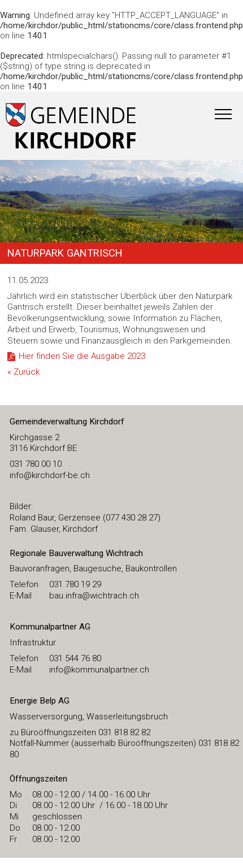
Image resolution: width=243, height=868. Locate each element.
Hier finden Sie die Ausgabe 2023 (82, 356)
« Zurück (23, 372)
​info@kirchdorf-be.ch (50, 475)
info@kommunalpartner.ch (99, 670)
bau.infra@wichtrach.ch (94, 596)
